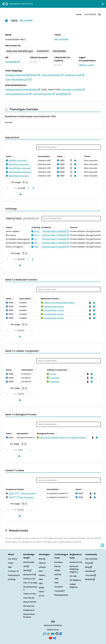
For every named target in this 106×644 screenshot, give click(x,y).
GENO (42, 588)
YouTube (91, 575)
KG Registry (75, 580)
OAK (56, 579)
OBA (41, 579)
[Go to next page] (28, 188)
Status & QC (29, 579)
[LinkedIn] (61, 634)
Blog (89, 567)
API (26, 566)
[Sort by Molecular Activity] (60, 298)
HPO (41, 571)
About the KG (30, 602)
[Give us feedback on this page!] (102, 545)
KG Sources (29, 606)
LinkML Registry (74, 586)
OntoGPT (59, 587)
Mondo (42, 559)
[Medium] (53, 634)
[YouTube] (50, 638)
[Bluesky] (55, 638)
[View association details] (75, 161)
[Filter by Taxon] (22, 219)
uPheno (42, 567)
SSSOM (58, 575)
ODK (56, 583)
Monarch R (30, 575)
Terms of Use (30, 594)
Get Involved (91, 559)
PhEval (57, 566)
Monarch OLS (76, 562)
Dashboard (29, 610)
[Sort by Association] (51, 156)
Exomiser (59, 562)
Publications (14, 575)
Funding (12, 579)
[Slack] (48, 634)
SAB (10, 567)
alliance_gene (86, 65)
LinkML (57, 570)
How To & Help (30, 583)
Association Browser (29, 616)
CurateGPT (60, 591)
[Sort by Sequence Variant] (25, 489)
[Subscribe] (44, 634)
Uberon (42, 563)
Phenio (42, 575)
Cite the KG (29, 598)
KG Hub (73, 576)
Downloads (29, 562)
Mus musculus (61, 39)
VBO (41, 583)
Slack (89, 563)
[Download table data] (20, 194)
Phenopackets (61, 595)
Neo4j (27, 570)
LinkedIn (90, 571)
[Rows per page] (25, 182)
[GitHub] (57, 634)
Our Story (12, 559)
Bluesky (90, 579)
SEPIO (42, 592)
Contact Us (13, 571)
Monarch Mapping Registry (74, 569)
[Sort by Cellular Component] (69, 370)
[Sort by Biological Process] (56, 433)
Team (11, 563)
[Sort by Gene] (13, 156)
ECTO (41, 596)
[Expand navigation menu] (103, 4)
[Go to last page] (33, 188)
